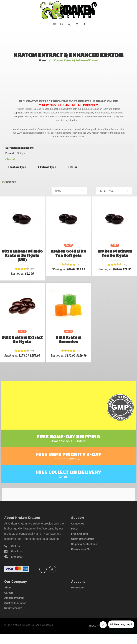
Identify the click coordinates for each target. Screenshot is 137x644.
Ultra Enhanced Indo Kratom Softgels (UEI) (22, 255)
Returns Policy (13, 616)
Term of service (122, 634)
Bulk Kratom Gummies (68, 339)
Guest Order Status (83, 547)
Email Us (17, 559)
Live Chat (17, 565)
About (8, 596)
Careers (9, 601)
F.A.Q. (75, 537)
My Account (78, 596)
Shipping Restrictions (84, 552)
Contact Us (78, 532)
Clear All (10, 159)
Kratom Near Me (81, 557)
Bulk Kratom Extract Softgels (22, 339)
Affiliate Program (14, 606)
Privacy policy (97, 634)
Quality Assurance (15, 611)
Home (42, 60)
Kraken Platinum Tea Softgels (115, 253)
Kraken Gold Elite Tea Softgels (69, 253)
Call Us (15, 554)
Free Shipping (79, 542)
